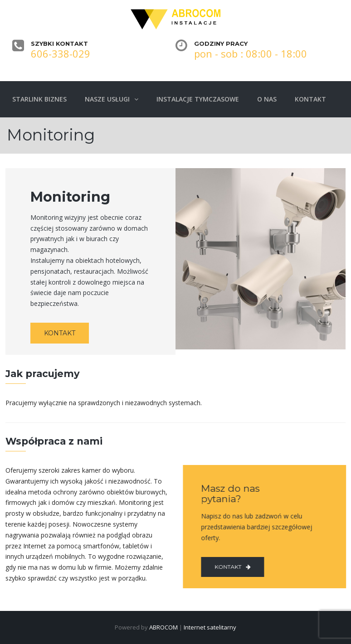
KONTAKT (60, 333)
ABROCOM (163, 627)
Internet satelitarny (210, 627)
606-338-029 (61, 53)
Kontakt (231, 567)
